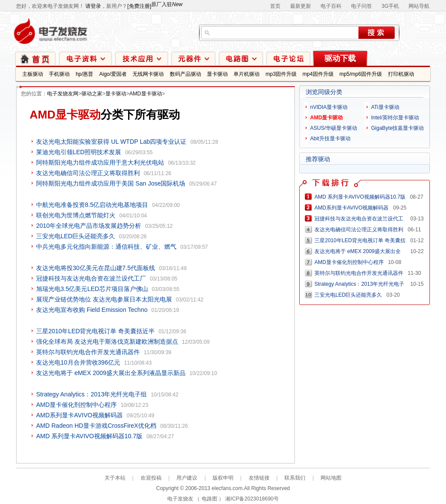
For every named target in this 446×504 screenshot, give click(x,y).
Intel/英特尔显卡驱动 (395, 118)
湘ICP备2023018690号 (252, 499)
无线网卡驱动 (148, 74)
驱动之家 (92, 94)
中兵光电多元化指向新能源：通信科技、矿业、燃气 (106, 247)
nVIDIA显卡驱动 (329, 107)
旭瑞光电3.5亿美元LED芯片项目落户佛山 (92, 289)
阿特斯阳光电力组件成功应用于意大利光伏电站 (100, 162)
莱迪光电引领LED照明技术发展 (79, 152)
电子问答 (362, 6)
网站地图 (331, 478)
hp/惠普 (85, 74)
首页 (275, 6)
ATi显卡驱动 (385, 107)
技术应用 (142, 58)
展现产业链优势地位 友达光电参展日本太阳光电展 (104, 299)
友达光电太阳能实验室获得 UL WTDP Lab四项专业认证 (111, 142)
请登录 (93, 6)
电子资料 (85, 58)
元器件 (193, 58)
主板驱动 (33, 74)
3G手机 (390, 6)
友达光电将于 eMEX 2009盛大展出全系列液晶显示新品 (111, 373)
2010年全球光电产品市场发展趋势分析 (89, 226)
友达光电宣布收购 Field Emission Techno (92, 310)
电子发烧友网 (63, 94)
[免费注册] (139, 6)
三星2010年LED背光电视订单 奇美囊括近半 (95, 331)
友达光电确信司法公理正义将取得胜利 (88, 173)
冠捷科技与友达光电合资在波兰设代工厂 (91, 278)
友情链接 (259, 478)
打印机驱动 (401, 74)
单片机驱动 (247, 74)
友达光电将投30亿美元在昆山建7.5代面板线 (96, 268)
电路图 (241, 58)
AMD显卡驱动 (146, 94)
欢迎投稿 (151, 478)
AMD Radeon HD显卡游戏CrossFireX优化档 (96, 426)
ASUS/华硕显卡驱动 (334, 128)
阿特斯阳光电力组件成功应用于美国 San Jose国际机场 (111, 183)
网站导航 (419, 6)
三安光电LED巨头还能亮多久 (76, 236)
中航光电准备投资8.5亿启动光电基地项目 (92, 205)
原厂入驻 (167, 4)
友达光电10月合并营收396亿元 (78, 362)
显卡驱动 (217, 74)
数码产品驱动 (186, 74)
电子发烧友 (180, 499)
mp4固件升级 (318, 74)
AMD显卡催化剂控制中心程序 (76, 405)
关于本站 (115, 478)
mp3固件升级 (281, 74)
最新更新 (301, 6)
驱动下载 (340, 58)
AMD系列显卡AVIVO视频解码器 (79, 415)
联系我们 (295, 478)
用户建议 (187, 478)
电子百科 (331, 6)
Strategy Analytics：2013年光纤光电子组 (91, 394)
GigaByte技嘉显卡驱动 (397, 128)
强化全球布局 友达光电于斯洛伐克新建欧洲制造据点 (107, 342)
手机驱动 (59, 74)
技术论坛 (288, 58)
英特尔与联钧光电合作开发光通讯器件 (88, 352)
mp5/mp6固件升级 (361, 74)
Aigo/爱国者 (113, 74)
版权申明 (223, 478)
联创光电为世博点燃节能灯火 (76, 215)
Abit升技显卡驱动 (330, 139)
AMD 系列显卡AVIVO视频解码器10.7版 (89, 436)
